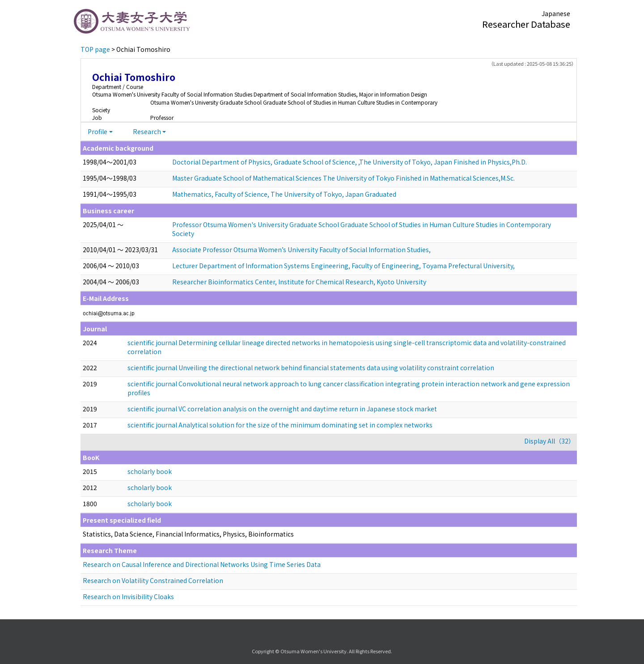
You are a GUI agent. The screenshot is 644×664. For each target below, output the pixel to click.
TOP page (95, 49)
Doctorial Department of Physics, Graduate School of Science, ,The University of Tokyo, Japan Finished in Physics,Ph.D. (350, 162)
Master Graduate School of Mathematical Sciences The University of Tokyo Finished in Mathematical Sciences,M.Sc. (343, 178)
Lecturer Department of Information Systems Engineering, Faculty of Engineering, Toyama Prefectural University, (343, 266)
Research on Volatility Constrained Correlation (153, 580)
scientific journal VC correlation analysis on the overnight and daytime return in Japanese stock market (282, 409)
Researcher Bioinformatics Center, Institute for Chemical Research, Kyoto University (299, 282)
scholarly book (150, 471)
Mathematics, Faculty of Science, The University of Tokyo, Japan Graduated (284, 194)
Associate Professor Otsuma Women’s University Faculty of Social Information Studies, (301, 250)
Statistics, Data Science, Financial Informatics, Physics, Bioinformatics (188, 534)
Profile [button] (97, 131)
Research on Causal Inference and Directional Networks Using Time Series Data (202, 564)
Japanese (556, 13)
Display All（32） (549, 441)
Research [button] (147, 131)
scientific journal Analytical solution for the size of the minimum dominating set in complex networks (280, 425)
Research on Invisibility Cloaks (128, 596)
